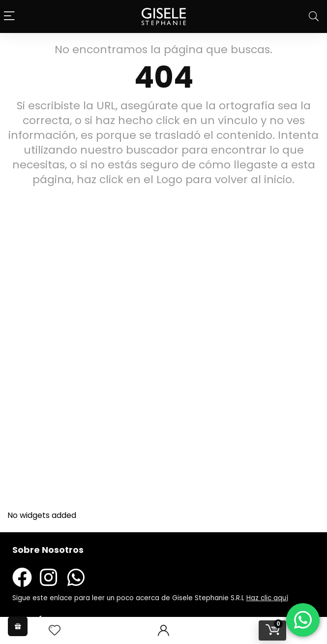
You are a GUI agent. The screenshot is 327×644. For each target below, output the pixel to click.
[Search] (314, 16)
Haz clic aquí (267, 598)
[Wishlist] (55, 630)
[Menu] (10, 16)
